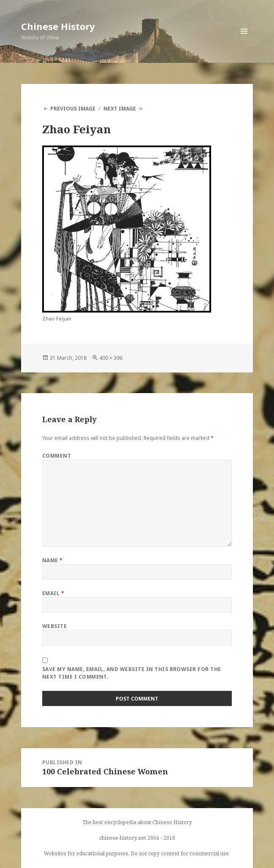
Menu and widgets (244, 40)
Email (53, 593)
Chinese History (58, 26)
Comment (57, 456)
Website (54, 626)
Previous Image (73, 109)
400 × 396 (111, 358)
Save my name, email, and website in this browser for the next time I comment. (132, 673)
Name (53, 560)
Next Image (120, 109)
